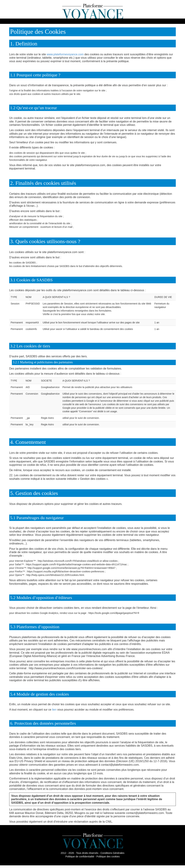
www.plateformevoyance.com (65, 54)
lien (54, 710)
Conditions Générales (112, 853)
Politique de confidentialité (80, 857)
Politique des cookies (108, 857)
